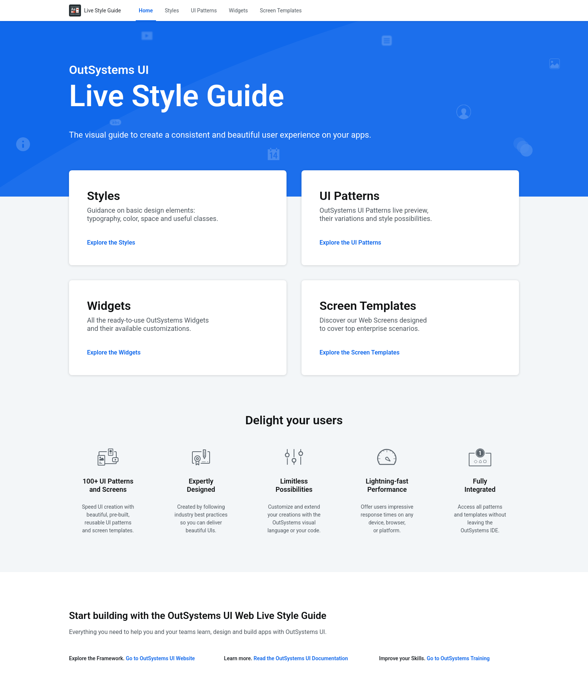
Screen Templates (281, 11)
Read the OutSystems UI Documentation (301, 658)
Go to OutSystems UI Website (160, 658)
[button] (146, 11)
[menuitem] (146, 11)
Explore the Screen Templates (359, 352)
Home (146, 11)
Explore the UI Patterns (350, 243)
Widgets (238, 11)
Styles (172, 11)
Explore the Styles (111, 243)
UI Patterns (204, 11)
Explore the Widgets (114, 352)
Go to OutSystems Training (458, 658)
